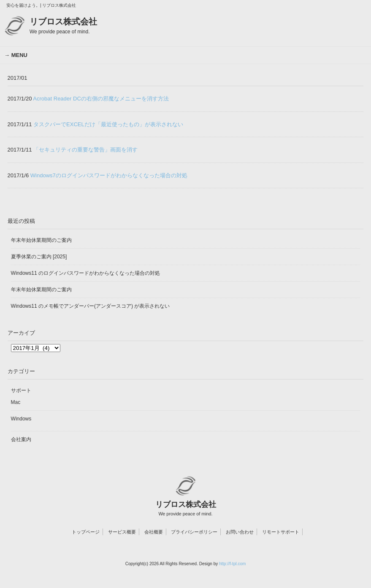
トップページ (86, 532)
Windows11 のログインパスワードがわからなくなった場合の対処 (85, 273)
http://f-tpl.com (232, 564)
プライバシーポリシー (194, 532)
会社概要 (154, 532)
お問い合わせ (240, 532)
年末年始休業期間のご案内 (41, 240)
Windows (21, 419)
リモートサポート (281, 532)
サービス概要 (122, 532)
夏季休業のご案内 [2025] (39, 257)
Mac (16, 402)
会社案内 (21, 439)
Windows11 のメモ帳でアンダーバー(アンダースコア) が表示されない (91, 306)
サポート (21, 390)
